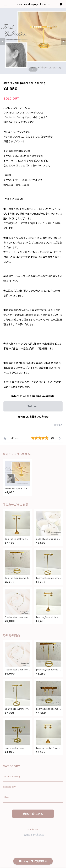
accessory (9, 787)
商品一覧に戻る (33, 814)
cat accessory (12, 776)
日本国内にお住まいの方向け (33, 417)
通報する (58, 425)
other (6, 797)
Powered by (33, 835)
